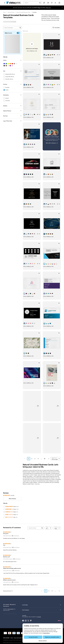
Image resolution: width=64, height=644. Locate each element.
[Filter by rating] (49, 499)
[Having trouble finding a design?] (52, 128)
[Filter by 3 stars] (4, 483)
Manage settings (43, 641)
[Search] (40, 3)
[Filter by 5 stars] (4, 478)
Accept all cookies (33, 637)
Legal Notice (38, 607)
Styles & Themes (7, 111)
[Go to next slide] (62, 8)
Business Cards (11, 12)
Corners (5, 84)
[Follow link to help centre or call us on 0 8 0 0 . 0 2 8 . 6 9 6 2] (44, 3)
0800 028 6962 (6, 607)
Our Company (42, 581)
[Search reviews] (35, 499)
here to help (11, 580)
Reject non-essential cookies (52, 637)
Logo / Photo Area (8, 121)
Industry (5, 106)
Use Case (5, 116)
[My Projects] (48, 3)
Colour (5, 60)
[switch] (18, 33)
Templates (34, 12)
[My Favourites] (52, 3)
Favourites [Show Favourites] (56, 28)
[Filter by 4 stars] (4, 481)
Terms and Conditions (30, 607)
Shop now (48, 8)
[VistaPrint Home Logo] (13, 3)
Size (4, 71)
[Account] (55, 3)
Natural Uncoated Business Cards (23, 12)
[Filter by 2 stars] (4, 486)
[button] (25, 430)
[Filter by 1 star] (4, 489)
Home (4, 12)
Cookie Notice (46, 633)
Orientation (6, 95)
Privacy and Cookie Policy (19, 607)
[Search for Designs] (20, 28)
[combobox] (32, 3)
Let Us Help (42, 576)
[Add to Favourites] (59, 35)
